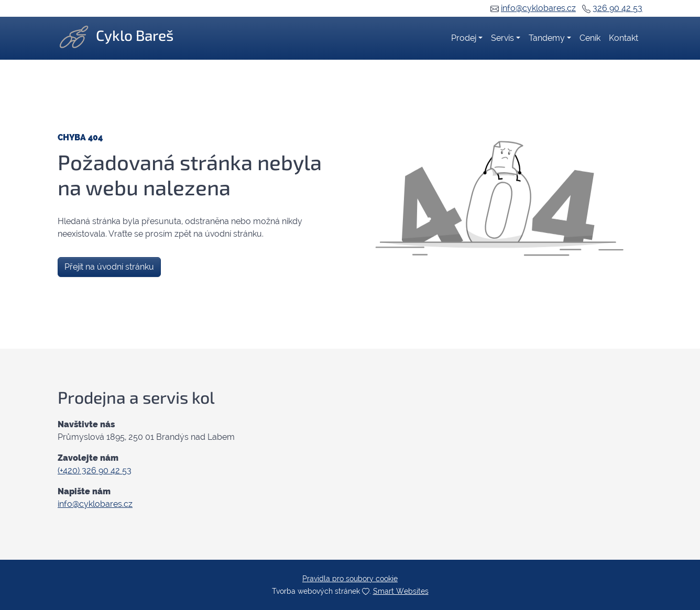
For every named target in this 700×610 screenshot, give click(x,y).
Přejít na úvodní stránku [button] (109, 267)
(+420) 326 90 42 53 (95, 470)
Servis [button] (502, 38)
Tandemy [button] (547, 38)
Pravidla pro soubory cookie (350, 579)
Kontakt (624, 38)
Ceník (590, 38)
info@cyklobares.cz (538, 8)
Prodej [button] (464, 38)
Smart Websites (401, 591)
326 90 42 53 (617, 8)
